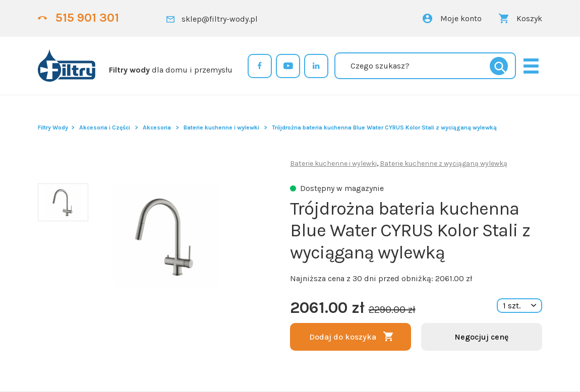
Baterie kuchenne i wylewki (221, 127)
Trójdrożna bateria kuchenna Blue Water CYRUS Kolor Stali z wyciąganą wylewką (384, 127)
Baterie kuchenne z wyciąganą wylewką (444, 164)
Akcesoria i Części (105, 127)
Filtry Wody (53, 127)
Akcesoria (157, 127)
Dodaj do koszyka (343, 337)
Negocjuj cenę (481, 337)
